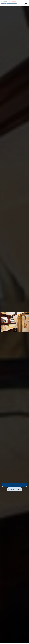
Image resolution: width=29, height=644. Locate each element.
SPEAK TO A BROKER (15, 489)
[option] (14, 322)
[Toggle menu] (26, 3)
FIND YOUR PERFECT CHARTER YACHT (14, 485)
